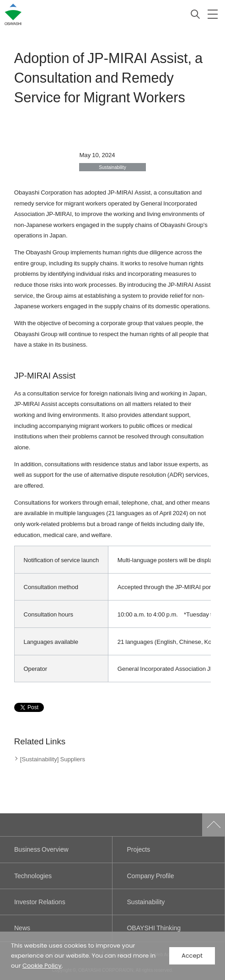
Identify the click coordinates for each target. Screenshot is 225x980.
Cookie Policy (42, 966)
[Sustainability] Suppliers (53, 759)
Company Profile (150, 876)
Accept (192, 956)
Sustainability (146, 902)
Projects (138, 849)
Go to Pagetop (214, 825)
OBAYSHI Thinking (154, 928)
